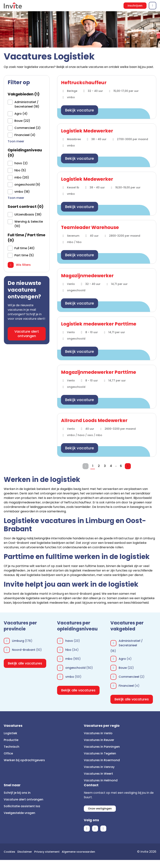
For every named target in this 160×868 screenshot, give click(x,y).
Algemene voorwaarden (22, 860)
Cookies (10, 853)
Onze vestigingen (101, 809)
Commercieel (129, 677)
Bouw (123, 668)
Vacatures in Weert (98, 774)
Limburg (18, 641)
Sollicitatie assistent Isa (22, 806)
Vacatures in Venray (99, 767)
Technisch (12, 747)
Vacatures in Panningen (102, 747)
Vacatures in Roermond (102, 760)
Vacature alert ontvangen (27, 335)
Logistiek (10, 733)
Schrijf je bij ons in (17, 793)
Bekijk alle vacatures (25, 663)
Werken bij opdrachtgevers (24, 760)
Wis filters (23, 266)
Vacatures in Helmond (101, 780)
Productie (11, 740)
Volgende (129, 466)
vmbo (70, 677)
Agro (122, 659)
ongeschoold (75, 668)
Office (8, 753)
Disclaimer (26, 853)
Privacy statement (51, 853)
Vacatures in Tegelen (100, 753)
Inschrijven (134, 6)
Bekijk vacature (80, 110)
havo (69, 641)
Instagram (103, 830)
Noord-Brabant (24, 650)
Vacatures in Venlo (98, 733)
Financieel (126, 686)
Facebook (87, 830)
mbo (69, 659)
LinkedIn (95, 830)
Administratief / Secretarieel (131, 643)
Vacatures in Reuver (99, 740)
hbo (68, 650)
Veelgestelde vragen (19, 813)
